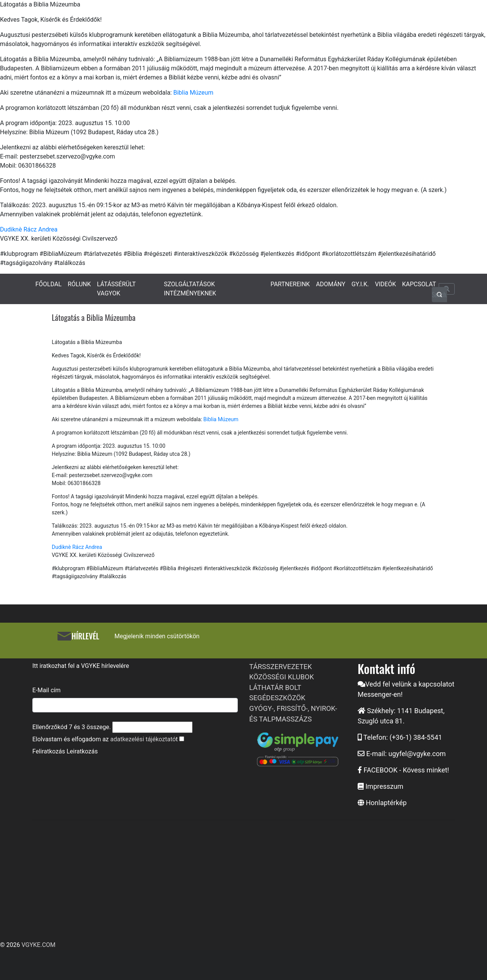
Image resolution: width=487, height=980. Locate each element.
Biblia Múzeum (193, 93)
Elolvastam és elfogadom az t (105, 739)
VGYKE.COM (38, 945)
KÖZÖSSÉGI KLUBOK (282, 677)
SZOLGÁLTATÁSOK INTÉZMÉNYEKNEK (190, 289)
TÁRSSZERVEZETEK (281, 667)
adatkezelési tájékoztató (143, 739)
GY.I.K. (360, 284)
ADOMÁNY (330, 284)
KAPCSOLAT (419, 284)
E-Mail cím (46, 690)
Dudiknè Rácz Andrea (29, 229)
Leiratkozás (82, 751)
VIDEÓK (386, 284)
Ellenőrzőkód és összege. (72, 727)
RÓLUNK (79, 284)
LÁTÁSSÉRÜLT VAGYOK (116, 289)
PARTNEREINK (290, 284)
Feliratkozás (49, 751)
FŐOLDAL (49, 284)
